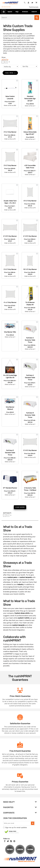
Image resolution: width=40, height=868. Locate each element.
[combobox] (29, 66)
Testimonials (34, 7)
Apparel (10, 12)
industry (20, 584)
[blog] (11, 841)
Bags (17, 12)
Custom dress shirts (22, 613)
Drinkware (25, 12)
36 (2, 60)
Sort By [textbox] (25, 66)
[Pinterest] (14, 841)
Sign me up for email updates (16, 828)
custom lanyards (26, 577)
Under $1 (34, 12)
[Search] (18, 18)
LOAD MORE (20, 507)
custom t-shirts (24, 618)
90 (5, 60)
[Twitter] (8, 841)
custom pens (12, 577)
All (7, 60)
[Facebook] (5, 841)
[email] (17, 823)
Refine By (11, 67)
